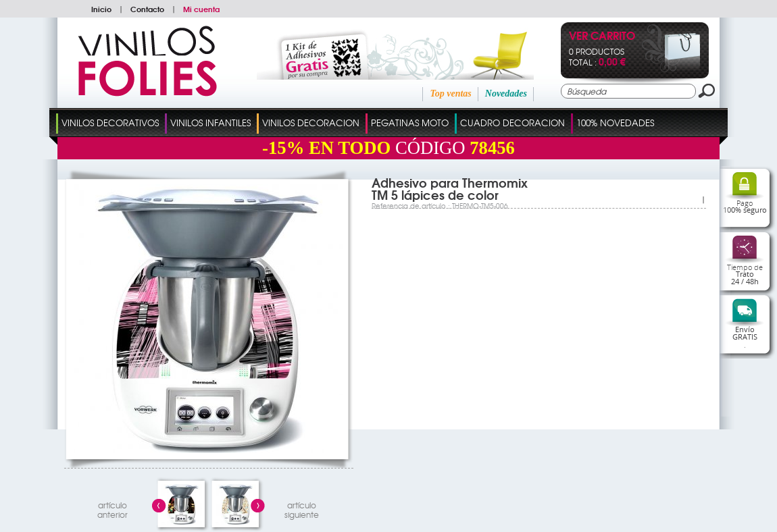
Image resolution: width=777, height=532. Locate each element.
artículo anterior (112, 508)
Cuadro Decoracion (512, 123)
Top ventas (450, 94)
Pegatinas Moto (410, 123)
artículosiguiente (302, 508)
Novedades (506, 94)
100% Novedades (615, 123)
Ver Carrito (602, 37)
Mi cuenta (201, 9)
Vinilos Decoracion (311, 123)
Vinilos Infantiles (210, 123)
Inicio (101, 9)
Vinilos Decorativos (110, 123)
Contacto (147, 9)
